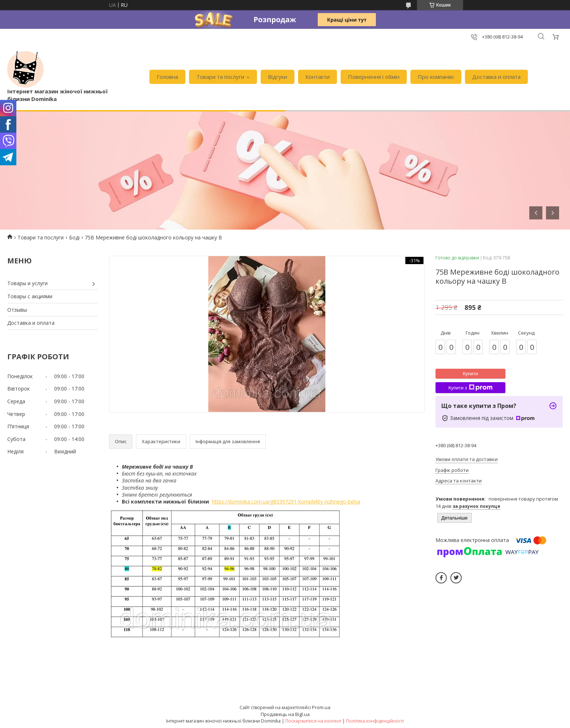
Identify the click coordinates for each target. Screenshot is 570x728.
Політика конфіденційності (375, 721)
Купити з (470, 388)
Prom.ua (321, 707)
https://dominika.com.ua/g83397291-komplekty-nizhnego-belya (286, 501)
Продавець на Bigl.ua (285, 714)
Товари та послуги (220, 77)
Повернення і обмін (374, 77)
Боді (74, 237)
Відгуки (278, 77)
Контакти (318, 77)
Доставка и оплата (496, 77)
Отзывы (17, 310)
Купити (470, 374)
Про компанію (436, 77)
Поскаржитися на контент (313, 721)
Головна (167, 77)
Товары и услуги (27, 283)
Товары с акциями (30, 296)
